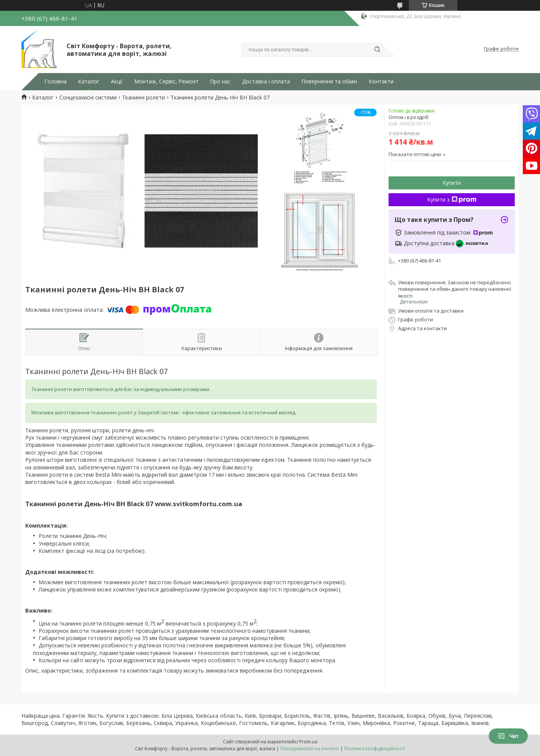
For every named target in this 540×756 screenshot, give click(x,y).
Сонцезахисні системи (88, 98)
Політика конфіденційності (375, 749)
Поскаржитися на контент (310, 749)
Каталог (89, 81)
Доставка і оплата (266, 81)
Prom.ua (308, 742)
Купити (452, 183)
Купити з (452, 200)
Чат (508, 736)
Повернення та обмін (329, 81)
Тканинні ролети (143, 98)
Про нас (220, 81)
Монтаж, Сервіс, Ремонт (166, 81)
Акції (117, 81)
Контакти (381, 81)
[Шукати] (377, 50)
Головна (55, 81)
